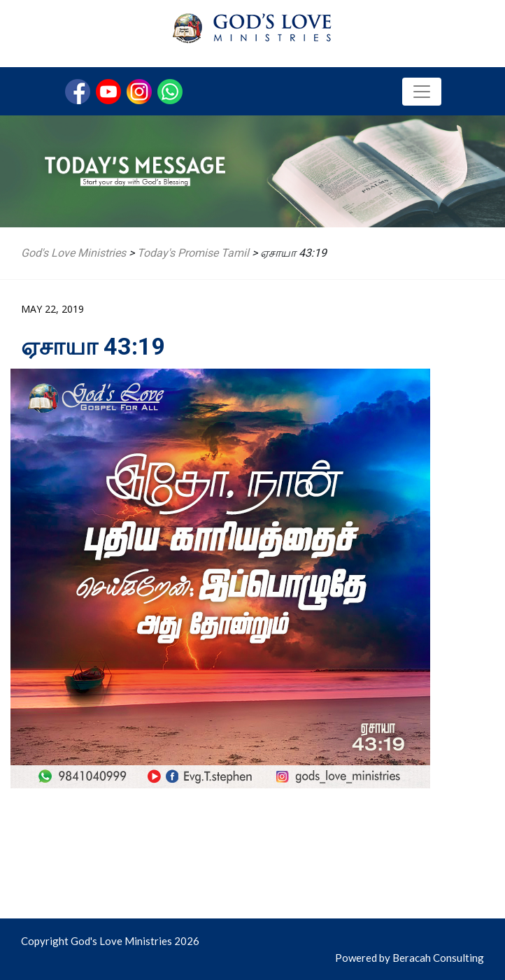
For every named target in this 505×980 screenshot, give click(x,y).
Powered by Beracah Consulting (410, 958)
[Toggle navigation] (422, 92)
